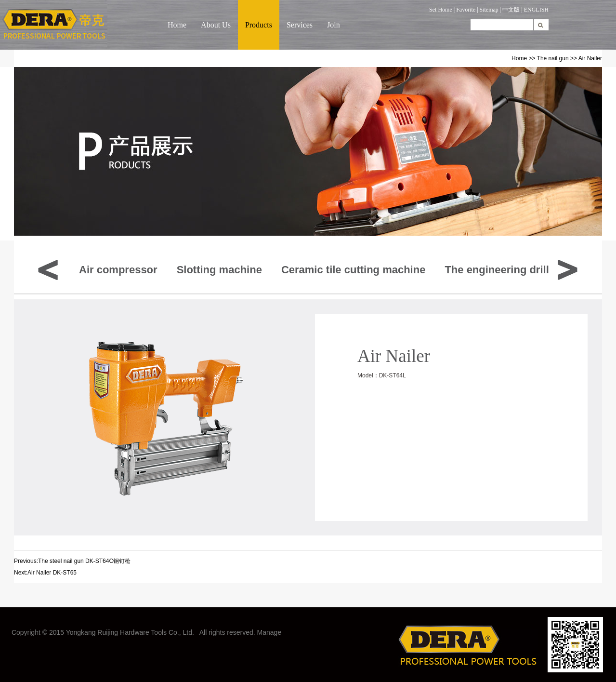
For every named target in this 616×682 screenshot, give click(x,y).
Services (300, 25)
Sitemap (489, 10)
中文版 (511, 10)
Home (177, 25)
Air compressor (118, 270)
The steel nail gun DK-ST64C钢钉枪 (84, 561)
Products (259, 25)
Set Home (441, 10)
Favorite (466, 10)
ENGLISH (536, 10)
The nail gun (553, 58)
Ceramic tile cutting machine (354, 270)
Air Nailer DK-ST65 (52, 573)
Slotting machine (219, 270)
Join (334, 25)
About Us (216, 25)
